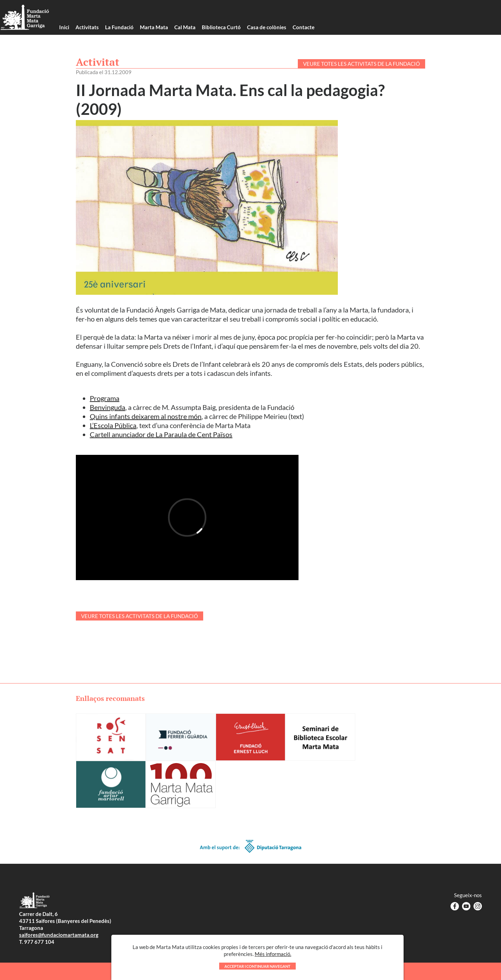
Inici (64, 27)
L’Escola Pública (113, 425)
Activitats (87, 27)
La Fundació (119, 27)
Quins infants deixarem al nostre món (146, 416)
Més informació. (273, 958)
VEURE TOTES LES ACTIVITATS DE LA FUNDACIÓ (361, 64)
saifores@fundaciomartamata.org (59, 935)
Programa (105, 398)
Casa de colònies (267, 27)
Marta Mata (154, 27)
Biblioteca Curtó (221, 27)
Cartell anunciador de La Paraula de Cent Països (161, 434)
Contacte (304, 27)
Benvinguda (108, 407)
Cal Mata (185, 27)
